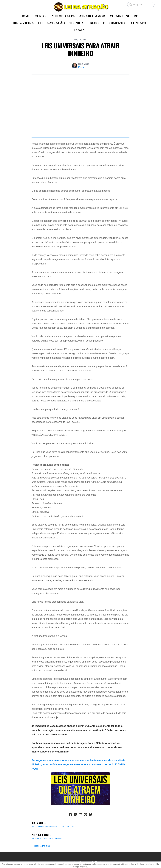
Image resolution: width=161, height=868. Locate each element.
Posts (81, 67)
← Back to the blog (41, 846)
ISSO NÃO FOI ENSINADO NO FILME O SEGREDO (54, 827)
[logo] (81, 7)
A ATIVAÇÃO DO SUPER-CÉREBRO (47, 839)
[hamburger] (9, 4)
